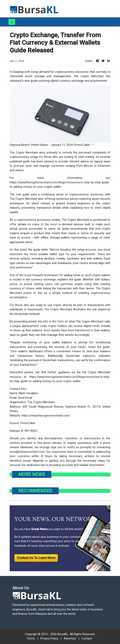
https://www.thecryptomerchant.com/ (46, 416)
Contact (87, 638)
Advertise (70, 638)
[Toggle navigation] (12, 22)
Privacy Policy (49, 638)
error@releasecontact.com (27, 452)
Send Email (25, 398)
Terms (31, 638)
